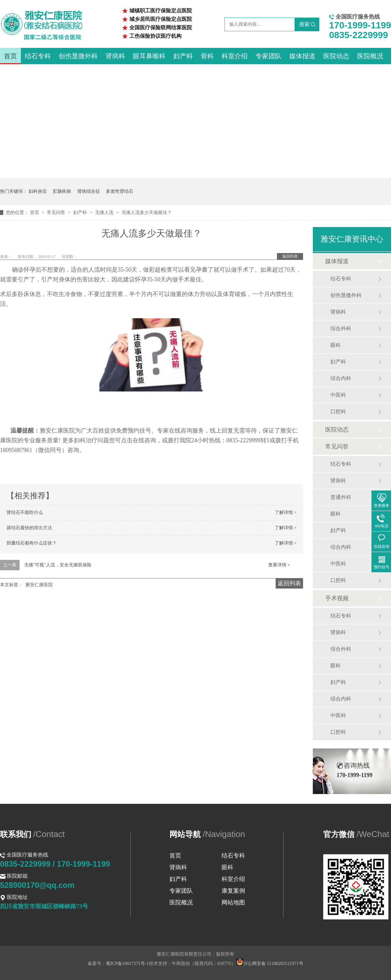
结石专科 (38, 56)
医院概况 (370, 56)
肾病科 (115, 56)
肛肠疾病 (62, 191)
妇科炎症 (38, 191)
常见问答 (57, 213)
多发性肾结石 (120, 191)
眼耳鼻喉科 (149, 56)
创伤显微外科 (78, 56)
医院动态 (336, 56)
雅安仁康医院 (39, 585)
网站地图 (233, 902)
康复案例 (233, 891)
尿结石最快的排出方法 (29, 528)
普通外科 (341, 497)
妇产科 (183, 56)
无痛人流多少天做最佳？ (147, 213)
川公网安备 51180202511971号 (270, 964)
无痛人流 (105, 213)
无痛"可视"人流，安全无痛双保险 (58, 565)
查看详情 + (279, 565)
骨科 (207, 56)
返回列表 (290, 256)
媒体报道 (302, 56)
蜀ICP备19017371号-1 (127, 964)
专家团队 (268, 56)
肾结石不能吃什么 (25, 512)
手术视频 (337, 598)
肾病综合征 (89, 191)
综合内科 (341, 378)
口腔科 (338, 412)
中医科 (338, 395)
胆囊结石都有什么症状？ (32, 543)
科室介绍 (235, 56)
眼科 (336, 345)
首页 (10, 56)
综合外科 (341, 328)
